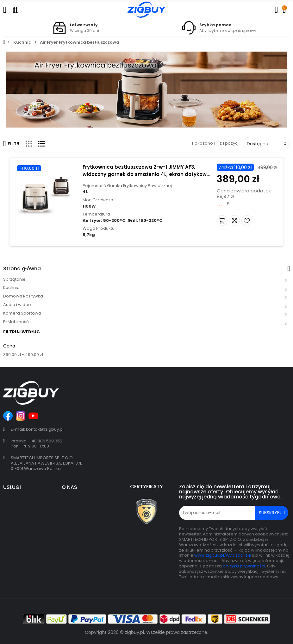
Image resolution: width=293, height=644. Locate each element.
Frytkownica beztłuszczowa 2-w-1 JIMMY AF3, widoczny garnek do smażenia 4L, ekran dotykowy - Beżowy (145, 174)
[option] (75, 28)
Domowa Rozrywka (23, 296)
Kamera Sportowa (22, 313)
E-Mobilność (16, 322)
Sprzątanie (14, 279)
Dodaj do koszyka (226, 221)
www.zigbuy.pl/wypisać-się (223, 555)
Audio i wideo (17, 305)
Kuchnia (11, 288)
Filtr (11, 144)
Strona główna (22, 269)
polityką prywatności (244, 566)
